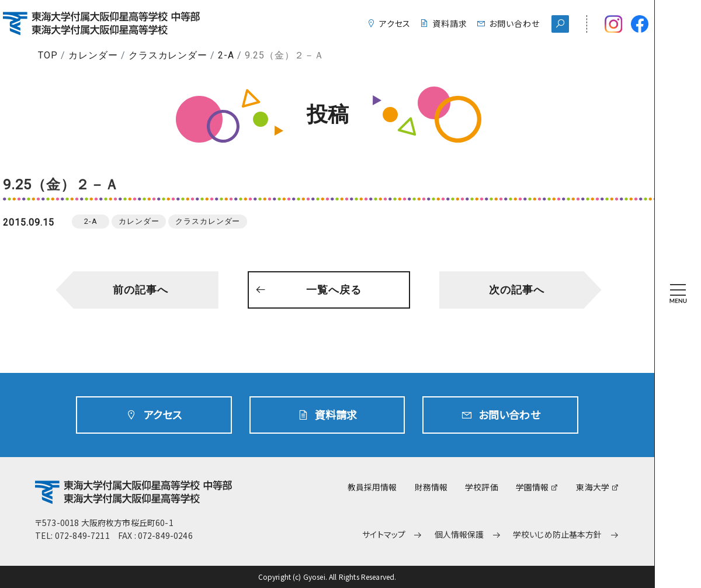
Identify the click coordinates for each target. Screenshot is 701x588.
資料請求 (450, 23)
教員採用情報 (372, 487)
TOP (48, 55)
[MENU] (678, 294)
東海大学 (593, 487)
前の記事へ (140, 290)
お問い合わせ (514, 23)
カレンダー (93, 55)
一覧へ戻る (334, 290)
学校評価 (482, 487)
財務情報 (431, 487)
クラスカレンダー (168, 55)
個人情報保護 (459, 535)
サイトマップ (384, 535)
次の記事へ (517, 290)
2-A (226, 55)
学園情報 (532, 487)
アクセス (395, 23)
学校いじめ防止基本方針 (558, 535)
